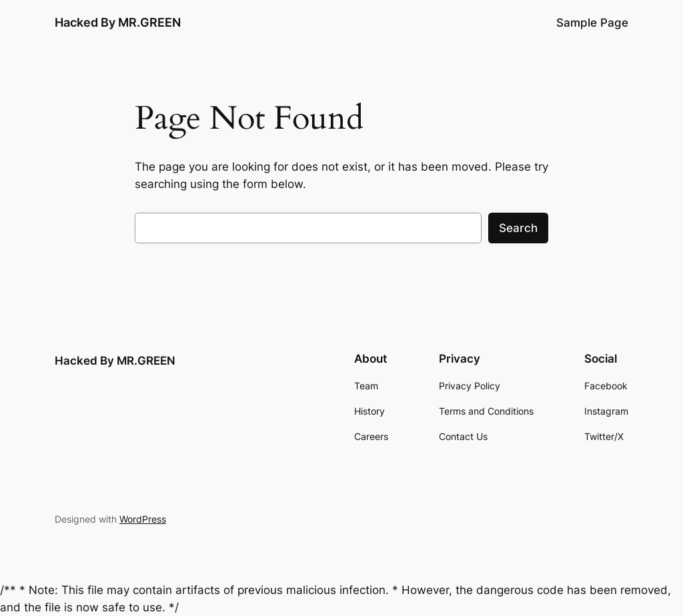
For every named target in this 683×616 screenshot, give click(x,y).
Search (518, 228)
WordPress (143, 519)
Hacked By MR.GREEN (118, 22)
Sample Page (592, 23)
